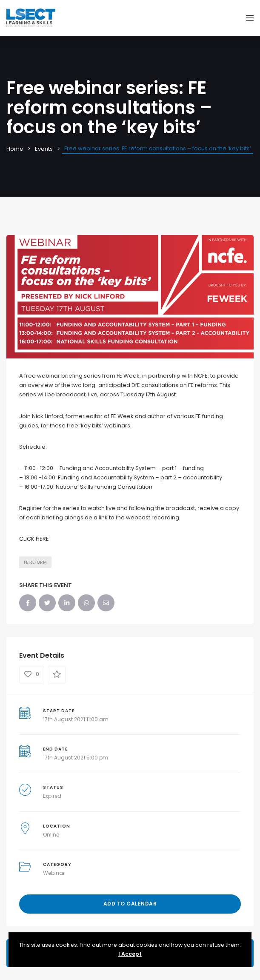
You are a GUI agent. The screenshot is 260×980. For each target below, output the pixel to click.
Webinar (54, 873)
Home (15, 149)
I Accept (130, 954)
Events (44, 149)
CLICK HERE (34, 539)
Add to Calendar (130, 904)
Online (51, 835)
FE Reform (35, 562)
